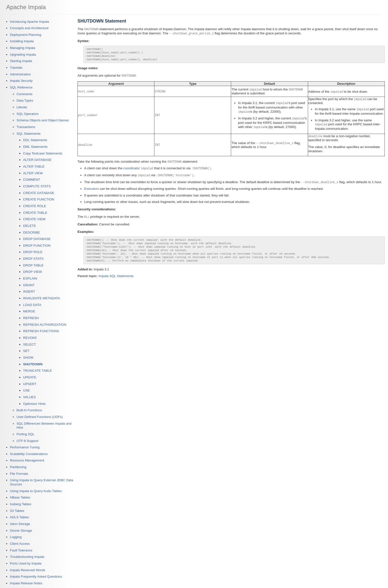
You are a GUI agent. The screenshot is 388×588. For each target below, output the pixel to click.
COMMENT (32, 180)
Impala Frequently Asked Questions (36, 577)
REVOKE (30, 338)
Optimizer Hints (34, 404)
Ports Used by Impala (26, 563)
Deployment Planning (26, 35)
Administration (20, 74)
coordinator (132, 170)
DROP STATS (33, 259)
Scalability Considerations (29, 454)
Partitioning (18, 467)
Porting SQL (26, 434)
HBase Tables (20, 497)
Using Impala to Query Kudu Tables (36, 491)
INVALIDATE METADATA (41, 298)
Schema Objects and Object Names (43, 120)
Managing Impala (23, 48)
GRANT (29, 285)
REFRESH (31, 318)
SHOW (28, 358)
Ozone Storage (21, 531)
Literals (22, 107)
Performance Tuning (25, 447)
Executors (91, 190)
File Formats (19, 474)
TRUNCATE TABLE (37, 371)
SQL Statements (29, 134)
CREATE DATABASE (39, 193)
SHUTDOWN (33, 364)
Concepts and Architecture (29, 28)
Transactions (26, 127)
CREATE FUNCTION (39, 199)
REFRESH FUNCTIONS (41, 331)
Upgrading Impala (23, 54)
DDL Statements (35, 140)
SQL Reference (21, 87)
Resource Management (27, 460)
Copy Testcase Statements (43, 153)
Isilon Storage (20, 524)
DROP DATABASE (37, 239)
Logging (16, 537)
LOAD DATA (32, 305)
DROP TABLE (33, 265)
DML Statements (35, 147)
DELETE (29, 226)
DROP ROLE (33, 252)
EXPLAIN (30, 278)
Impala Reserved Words (28, 570)
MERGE (29, 311)
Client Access (20, 544)
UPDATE (30, 377)
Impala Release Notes (26, 583)
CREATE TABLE (35, 213)
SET (26, 351)
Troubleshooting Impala (27, 557)
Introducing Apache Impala (29, 22)
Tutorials (16, 68)
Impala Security (21, 81)
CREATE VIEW (34, 219)
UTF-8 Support (27, 441)
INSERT (29, 292)
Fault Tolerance (21, 550)
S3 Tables (17, 511)
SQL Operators (28, 114)
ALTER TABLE (34, 166)
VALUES (29, 397)
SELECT (29, 344)
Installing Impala (22, 41)
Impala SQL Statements (116, 282)
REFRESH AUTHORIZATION (45, 325)
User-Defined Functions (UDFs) (40, 417)
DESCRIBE (31, 232)
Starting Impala (21, 61)
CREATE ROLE (35, 206)
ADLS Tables (19, 517)
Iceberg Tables (21, 504)
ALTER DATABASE (37, 160)
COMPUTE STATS (37, 186)
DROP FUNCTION (37, 246)
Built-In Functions (29, 410)
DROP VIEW (32, 272)
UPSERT (30, 384)
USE (26, 390)
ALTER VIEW (33, 173)
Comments (24, 94)
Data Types (25, 100)
